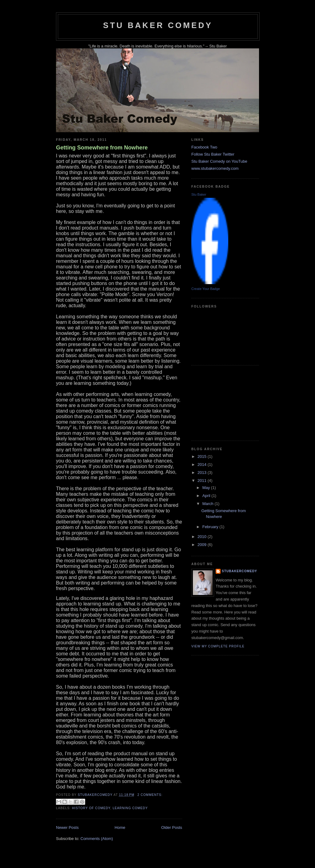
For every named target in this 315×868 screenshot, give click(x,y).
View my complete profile (218, 646)
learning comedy (130, 808)
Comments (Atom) (97, 839)
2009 (203, 545)
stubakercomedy (239, 571)
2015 (203, 456)
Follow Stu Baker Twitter (213, 154)
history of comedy (91, 808)
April (207, 496)
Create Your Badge (206, 289)
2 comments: (150, 795)
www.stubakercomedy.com (215, 168)
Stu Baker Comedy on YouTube (219, 161)
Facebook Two (204, 147)
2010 (203, 537)
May (207, 488)
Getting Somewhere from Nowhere (102, 148)
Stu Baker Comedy (158, 25)
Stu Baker (199, 194)
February (211, 527)
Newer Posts (67, 827)
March (209, 504)
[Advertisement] (222, 402)
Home (120, 827)
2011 (203, 481)
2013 (203, 473)
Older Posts (172, 827)
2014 (203, 465)
